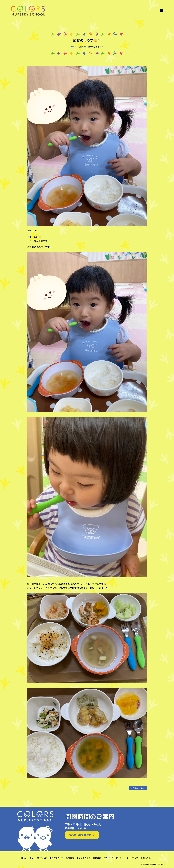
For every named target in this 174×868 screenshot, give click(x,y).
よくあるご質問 (84, 858)
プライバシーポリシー (114, 858)
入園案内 (70, 858)
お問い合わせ (147, 858)
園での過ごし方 (56, 858)
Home (24, 858)
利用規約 (97, 858)
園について (42, 858)
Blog (32, 858)
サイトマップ (132, 858)
